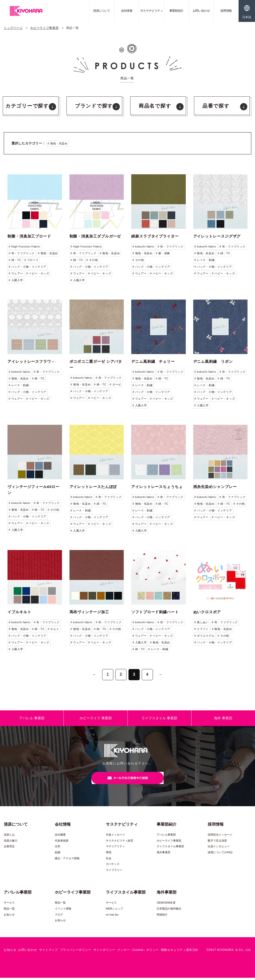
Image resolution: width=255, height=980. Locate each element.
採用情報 (226, 11)
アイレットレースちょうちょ (157, 487)
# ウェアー (16, 273)
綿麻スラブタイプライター (155, 236)
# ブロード (32, 260)
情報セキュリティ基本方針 (180, 952)
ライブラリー (114, 872)
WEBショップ (114, 911)
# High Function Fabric (24, 246)
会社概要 (60, 837)
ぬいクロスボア (207, 612)
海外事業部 (163, 855)
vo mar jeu (112, 917)
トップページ (13, 28)
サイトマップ (49, 952)
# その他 (92, 260)
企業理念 (9, 849)
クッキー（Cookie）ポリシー (138, 952)
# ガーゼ (115, 384)
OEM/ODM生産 (166, 905)
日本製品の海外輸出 (169, 911)
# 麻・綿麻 (163, 253)
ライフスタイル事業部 (170, 849)
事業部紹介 (176, 11)
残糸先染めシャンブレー (215, 487)
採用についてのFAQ (220, 855)
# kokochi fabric (143, 246)
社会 (109, 860)
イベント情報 (63, 911)
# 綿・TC (15, 260)
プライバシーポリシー (76, 952)
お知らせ (9, 917)
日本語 (247, 17)
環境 (109, 855)
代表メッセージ (115, 837)
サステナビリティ (152, 11)
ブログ (59, 917)
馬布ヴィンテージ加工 (89, 612)
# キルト (54, 629)
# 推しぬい (202, 622)
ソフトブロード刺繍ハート (155, 612)
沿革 (58, 849)
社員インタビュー (219, 849)
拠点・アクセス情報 (67, 860)
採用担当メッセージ (220, 837)
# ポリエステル (205, 636)
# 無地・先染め (58, 143)
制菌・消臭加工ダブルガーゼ (95, 236)
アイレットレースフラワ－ (31, 361)
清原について (102, 11)
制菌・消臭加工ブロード (29, 236)
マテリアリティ (115, 849)
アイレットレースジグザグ (217, 236)
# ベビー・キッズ (38, 273)
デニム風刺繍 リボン (213, 361)
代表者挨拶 (62, 843)
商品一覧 (9, 911)
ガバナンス (113, 866)
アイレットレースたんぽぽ (93, 487)
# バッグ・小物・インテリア (28, 267)
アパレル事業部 (166, 837)
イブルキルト (19, 612)
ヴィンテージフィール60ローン (33, 490)
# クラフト (202, 629)
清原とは (9, 837)
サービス (9, 905)
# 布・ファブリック (22, 253)
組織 (58, 855)
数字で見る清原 (217, 843)
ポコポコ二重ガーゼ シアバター (96, 364)
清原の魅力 (11, 843)
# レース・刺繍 (205, 260)
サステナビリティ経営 (120, 843)
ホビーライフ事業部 (44, 28)
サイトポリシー (104, 952)
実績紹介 (162, 917)
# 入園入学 (16, 280)
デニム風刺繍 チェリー (153, 361)
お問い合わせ (201, 11)
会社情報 (127, 11)
